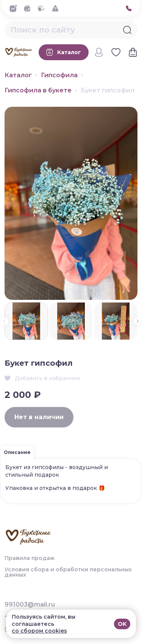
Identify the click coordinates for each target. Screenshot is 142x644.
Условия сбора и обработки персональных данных (68, 572)
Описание (17, 452)
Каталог (18, 75)
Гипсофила (59, 75)
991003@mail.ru (30, 605)
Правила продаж (30, 558)
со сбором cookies (39, 631)
